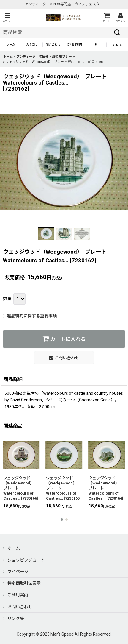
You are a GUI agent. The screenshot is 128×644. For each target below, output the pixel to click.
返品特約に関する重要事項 (30, 316)
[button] (7, 18)
